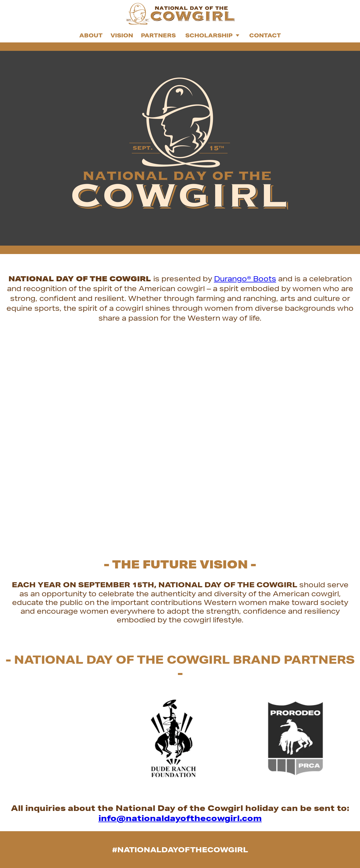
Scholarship (212, 35)
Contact (265, 35)
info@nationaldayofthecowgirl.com (180, 818)
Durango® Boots (245, 279)
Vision (122, 35)
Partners (158, 35)
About (91, 35)
